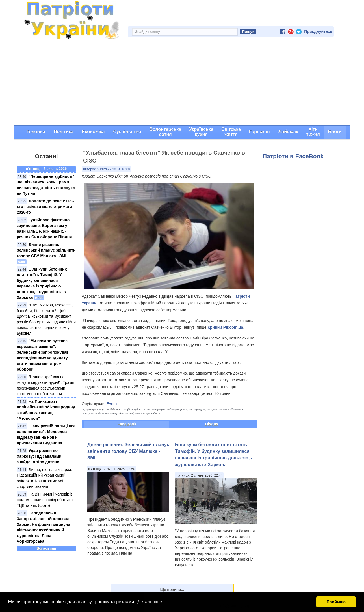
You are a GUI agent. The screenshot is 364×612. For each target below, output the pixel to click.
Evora (112, 404)
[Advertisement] (182, 83)
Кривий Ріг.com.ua (225, 327)
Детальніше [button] (150, 602)
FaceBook (127, 424)
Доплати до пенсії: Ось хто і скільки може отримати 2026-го (45, 207)
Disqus (212, 424)
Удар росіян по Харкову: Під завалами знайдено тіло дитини (39, 456)
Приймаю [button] (336, 602)
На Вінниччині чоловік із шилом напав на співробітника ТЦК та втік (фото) (45, 500)
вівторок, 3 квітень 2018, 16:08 (106, 169)
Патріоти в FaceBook (293, 156)
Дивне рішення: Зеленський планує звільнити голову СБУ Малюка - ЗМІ (46, 250)
